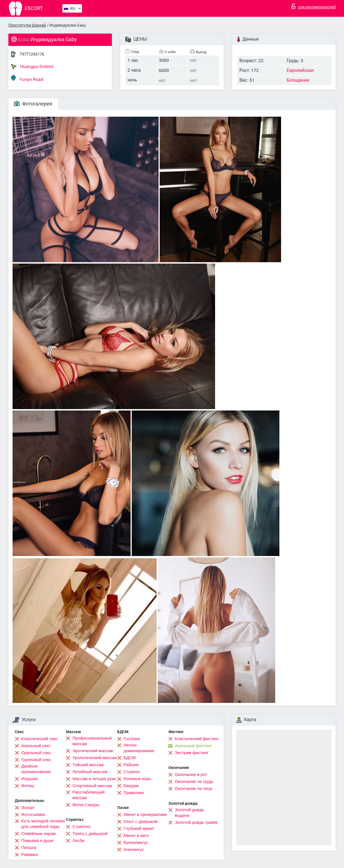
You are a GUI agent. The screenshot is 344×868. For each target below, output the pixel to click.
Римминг (30, 855)
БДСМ (130, 758)
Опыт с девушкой (141, 822)
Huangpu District (32, 67)
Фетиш (28, 786)
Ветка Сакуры (86, 805)
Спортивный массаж (92, 786)
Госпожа (132, 739)
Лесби (78, 841)
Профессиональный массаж (92, 741)
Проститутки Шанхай (27, 25)
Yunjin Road (27, 78)
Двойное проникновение (36, 769)
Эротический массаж (93, 751)
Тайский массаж (88, 765)
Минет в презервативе (145, 815)
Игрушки (30, 779)
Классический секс (39, 739)
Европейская (300, 70)
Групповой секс (36, 760)
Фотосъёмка (33, 815)
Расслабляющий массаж (89, 795)
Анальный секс (36, 746)
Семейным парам (38, 834)
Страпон (132, 772)
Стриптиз (82, 827)
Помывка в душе (37, 841)
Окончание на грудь (194, 782)
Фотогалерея (33, 104)
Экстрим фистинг (192, 753)
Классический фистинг (197, 739)
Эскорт (28, 808)
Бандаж (131, 786)
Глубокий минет (139, 829)
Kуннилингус (136, 843)
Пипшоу (29, 848)
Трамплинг (134, 793)
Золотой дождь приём (196, 822)
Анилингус (134, 850)
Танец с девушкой (90, 834)
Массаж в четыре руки (94, 779)
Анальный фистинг (193, 746)
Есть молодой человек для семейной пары (43, 824)
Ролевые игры (137, 779)
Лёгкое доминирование (139, 748)
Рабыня (131, 765)
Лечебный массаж (90, 772)
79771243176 (32, 54)
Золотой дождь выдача (189, 813)
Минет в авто (136, 836)
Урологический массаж (95, 758)
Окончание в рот (191, 775)
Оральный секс (36, 753)
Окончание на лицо (194, 789)
